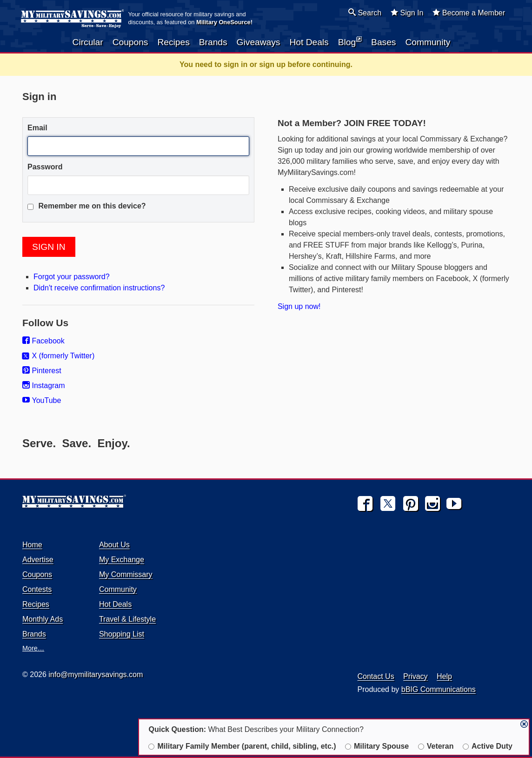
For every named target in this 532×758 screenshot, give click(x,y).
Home (32, 545)
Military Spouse (377, 746)
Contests (37, 589)
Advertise (38, 560)
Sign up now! (299, 306)
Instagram (44, 386)
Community (428, 42)
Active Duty (488, 746)
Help (444, 676)
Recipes (173, 42)
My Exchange (122, 560)
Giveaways (259, 42)
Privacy (415, 676)
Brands (213, 42)
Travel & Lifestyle (127, 619)
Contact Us (376, 676)
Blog (350, 41)
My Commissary (126, 574)
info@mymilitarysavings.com (96, 674)
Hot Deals (309, 42)
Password (45, 167)
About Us (114, 545)
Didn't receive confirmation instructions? (99, 288)
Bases (383, 42)
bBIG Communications (439, 689)
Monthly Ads (43, 619)
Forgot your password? (72, 277)
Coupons (130, 42)
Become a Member (469, 13)
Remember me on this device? (87, 206)
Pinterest (42, 371)
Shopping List (122, 634)
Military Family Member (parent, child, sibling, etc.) (242, 746)
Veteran (436, 746)
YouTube (42, 400)
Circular (88, 42)
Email (37, 128)
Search (365, 13)
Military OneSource (223, 22)
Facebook (43, 341)
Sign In (407, 13)
